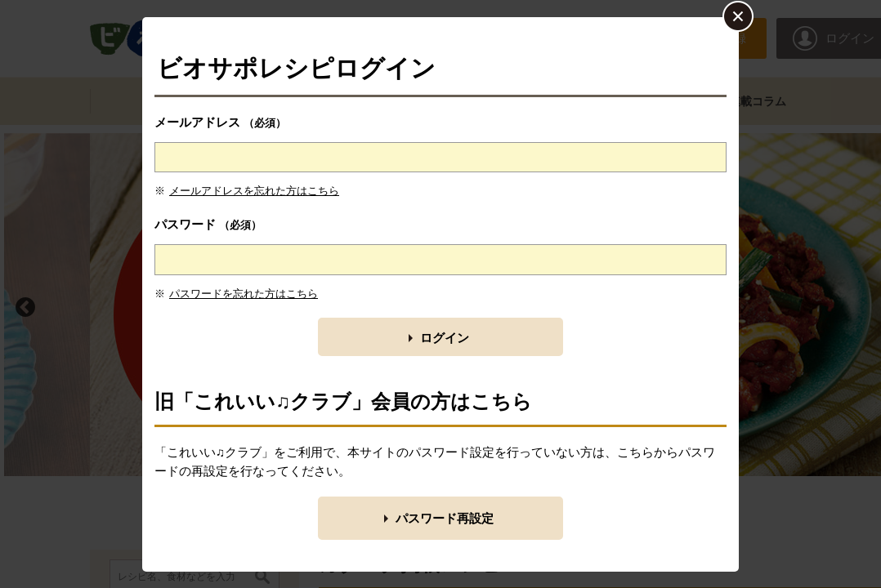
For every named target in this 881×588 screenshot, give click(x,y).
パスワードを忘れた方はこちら (244, 294)
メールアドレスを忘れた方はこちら (254, 191)
